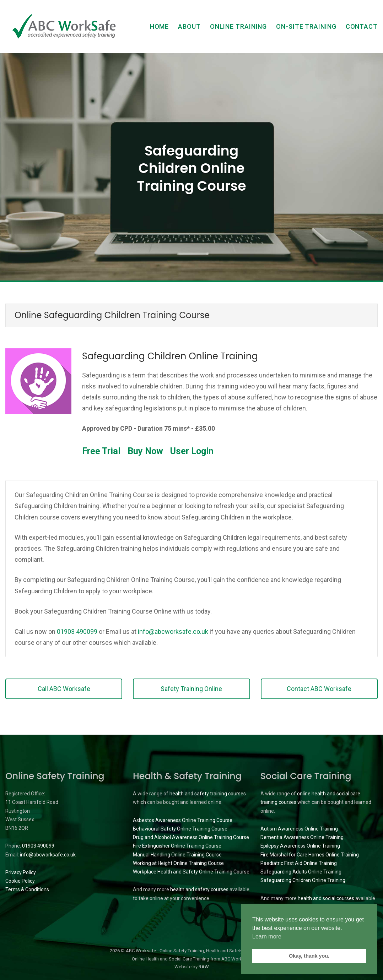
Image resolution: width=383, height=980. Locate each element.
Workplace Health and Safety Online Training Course (191, 872)
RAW (204, 967)
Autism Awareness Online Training (299, 829)
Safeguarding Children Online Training (303, 880)
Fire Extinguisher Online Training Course (177, 846)
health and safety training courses (208, 794)
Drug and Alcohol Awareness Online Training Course (191, 837)
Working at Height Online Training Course (178, 863)
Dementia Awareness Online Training (302, 837)
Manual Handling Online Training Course (177, 855)
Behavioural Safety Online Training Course (180, 829)
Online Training (239, 26)
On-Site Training (306, 26)
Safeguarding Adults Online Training (301, 872)
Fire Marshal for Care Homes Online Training (310, 855)
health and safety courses (199, 889)
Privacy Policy (21, 872)
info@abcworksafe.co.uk (173, 631)
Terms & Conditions (27, 889)
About (189, 26)
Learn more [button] (267, 937)
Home (160, 26)
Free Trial (101, 451)
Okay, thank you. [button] (309, 956)
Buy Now (145, 451)
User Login (192, 451)
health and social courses (326, 898)
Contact (362, 26)
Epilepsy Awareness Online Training (300, 846)
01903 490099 (77, 631)
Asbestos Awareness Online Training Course (183, 820)
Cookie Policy (20, 881)
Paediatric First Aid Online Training (299, 863)
